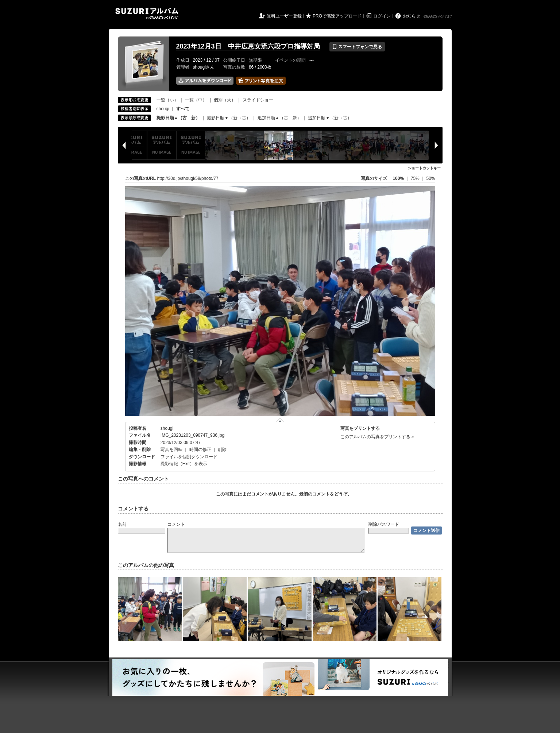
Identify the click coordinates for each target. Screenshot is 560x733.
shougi (163, 109)
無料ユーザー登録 (284, 16)
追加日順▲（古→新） (279, 118)
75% (416, 178)
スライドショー (258, 100)
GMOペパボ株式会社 (438, 17)
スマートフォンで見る (357, 47)
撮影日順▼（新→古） (229, 118)
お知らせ (412, 16)
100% (398, 178)
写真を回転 (171, 450)
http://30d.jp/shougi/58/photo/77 (188, 178)
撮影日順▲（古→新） (178, 118)
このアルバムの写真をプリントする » (377, 437)
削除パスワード (384, 524)
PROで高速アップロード (337, 16)
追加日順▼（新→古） (330, 118)
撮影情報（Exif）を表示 (184, 464)
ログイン (382, 16)
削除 (222, 450)
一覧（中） (196, 100)
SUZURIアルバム (147, 14)
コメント (176, 524)
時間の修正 (200, 450)
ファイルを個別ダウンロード (189, 457)
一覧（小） (167, 100)
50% (430, 178)
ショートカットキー (424, 168)
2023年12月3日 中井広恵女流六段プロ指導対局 (248, 46)
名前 (122, 524)
